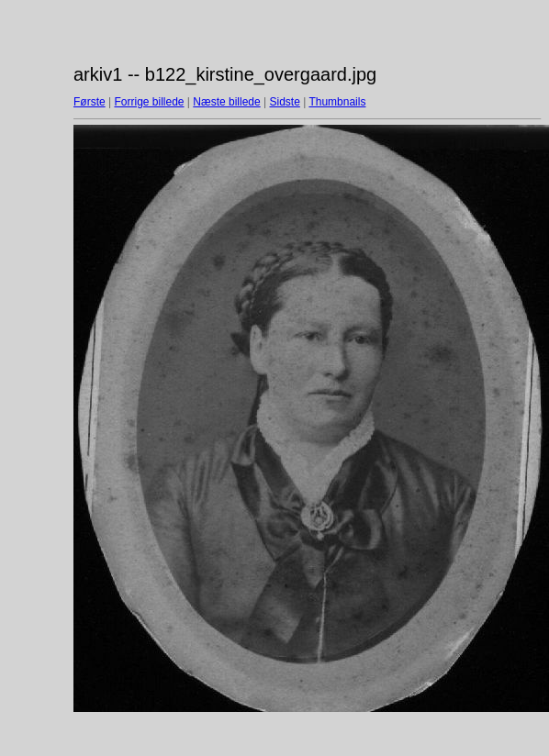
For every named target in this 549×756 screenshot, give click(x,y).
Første (90, 102)
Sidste (284, 102)
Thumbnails (337, 102)
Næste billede (226, 102)
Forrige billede (149, 102)
